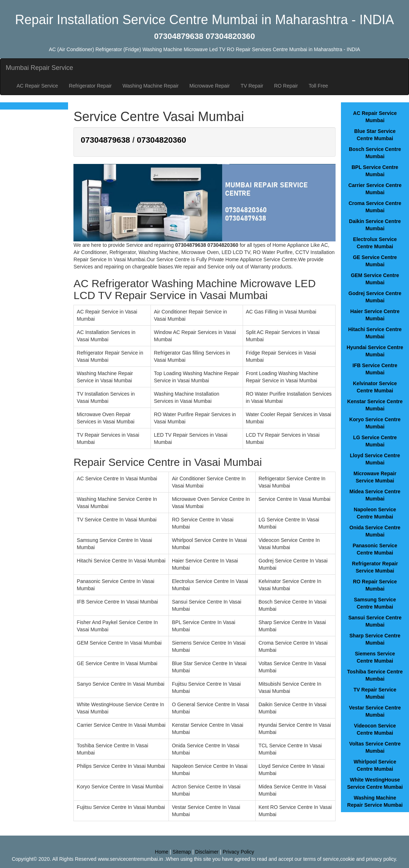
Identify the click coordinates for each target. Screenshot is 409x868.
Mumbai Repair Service (39, 68)
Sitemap (182, 852)
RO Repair (286, 86)
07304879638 (105, 140)
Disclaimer (207, 852)
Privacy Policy (239, 852)
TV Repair (252, 86)
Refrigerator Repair (90, 86)
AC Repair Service (37, 86)
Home (161, 852)
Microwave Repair (210, 86)
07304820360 (161, 140)
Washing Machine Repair (150, 86)
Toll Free (318, 86)
